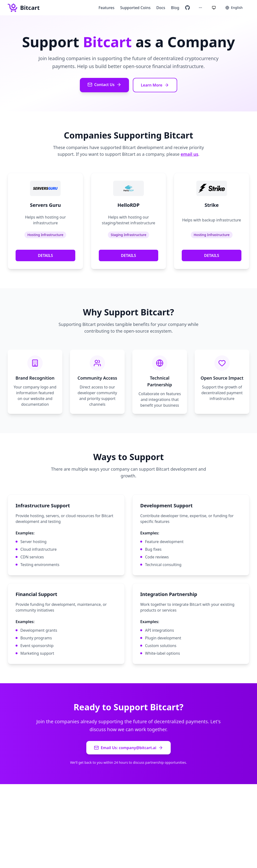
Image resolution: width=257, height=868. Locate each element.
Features (106, 8)
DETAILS (45, 255)
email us (190, 154)
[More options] (200, 8)
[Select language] (234, 8)
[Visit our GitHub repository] (187, 8)
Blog (175, 8)
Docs (161, 8)
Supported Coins (135, 8)
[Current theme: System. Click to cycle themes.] (214, 8)
